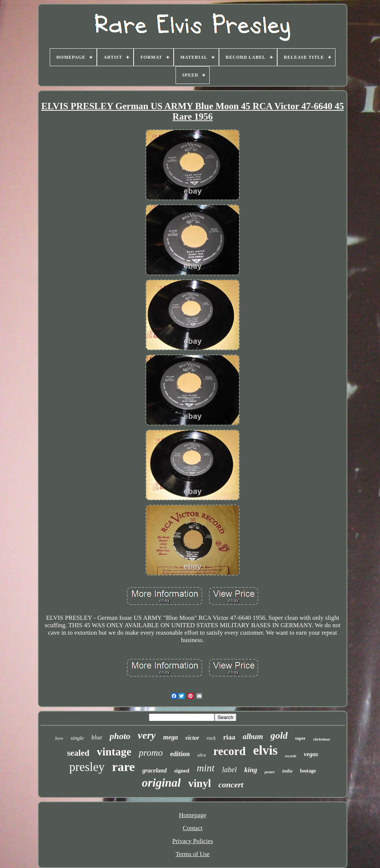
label (229, 770)
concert (231, 785)
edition (180, 754)
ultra (201, 755)
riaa (229, 737)
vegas (311, 754)
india (287, 771)
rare (124, 767)
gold (279, 736)
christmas (322, 739)
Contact (193, 828)
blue (97, 737)
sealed (78, 753)
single (77, 738)
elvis (265, 750)
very (147, 735)
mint (206, 768)
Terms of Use (192, 854)
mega (170, 737)
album (253, 736)
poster (270, 772)
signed (182, 771)
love (59, 738)
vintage (114, 752)
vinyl (199, 783)
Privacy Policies (193, 841)
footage (308, 771)
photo (120, 736)
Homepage (193, 815)
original (161, 783)
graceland (154, 770)
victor (192, 738)
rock (211, 738)
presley (87, 767)
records (291, 756)
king (251, 770)
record (230, 751)
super (300, 738)
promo (151, 753)
